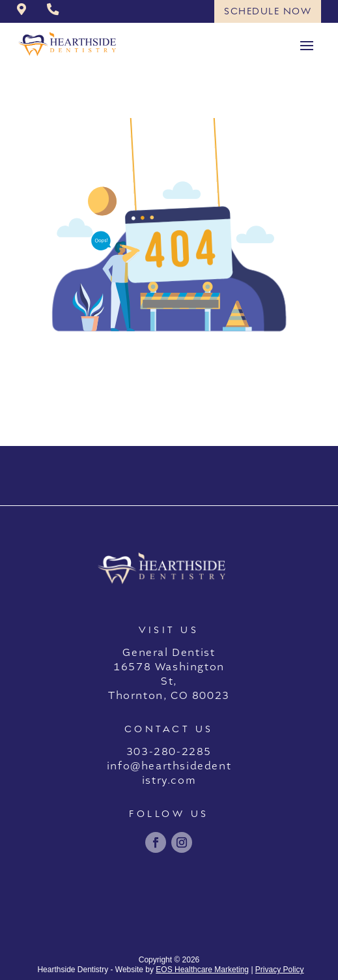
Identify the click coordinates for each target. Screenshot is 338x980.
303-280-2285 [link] (169, 752)
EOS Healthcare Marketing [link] (202, 970)
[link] (21, 10)
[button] (307, 44)
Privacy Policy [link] (280, 970)
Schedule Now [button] (268, 11)
